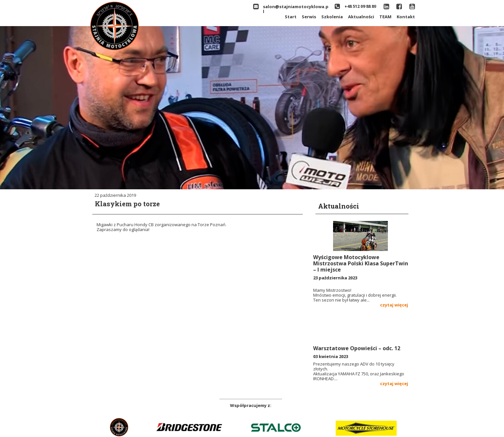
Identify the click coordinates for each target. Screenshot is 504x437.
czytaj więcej (394, 305)
